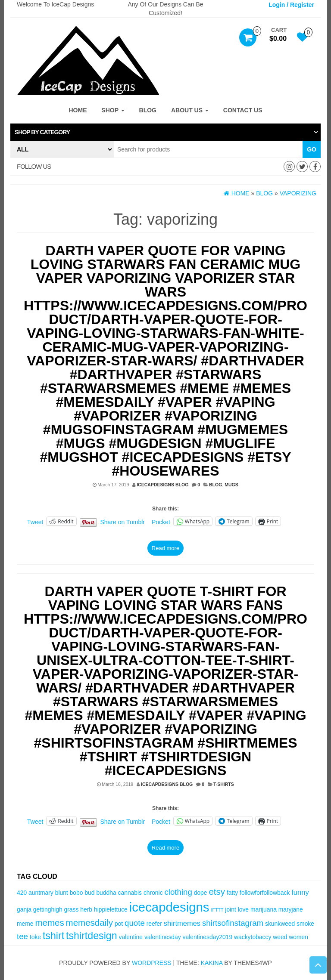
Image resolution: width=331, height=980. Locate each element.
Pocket (161, 522)
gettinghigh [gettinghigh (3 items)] (48, 909)
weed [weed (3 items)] (280, 937)
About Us (190, 110)
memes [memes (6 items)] (49, 923)
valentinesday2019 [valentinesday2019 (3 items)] (208, 937)
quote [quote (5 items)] (135, 923)
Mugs (231, 485)
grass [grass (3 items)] (72, 909)
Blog (148, 110)
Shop (113, 110)
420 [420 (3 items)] (22, 893)
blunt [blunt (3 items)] (62, 893)
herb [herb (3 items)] (86, 909)
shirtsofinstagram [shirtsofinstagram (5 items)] (233, 923)
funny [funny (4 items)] (300, 892)
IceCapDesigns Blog (162, 485)
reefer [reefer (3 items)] (154, 924)
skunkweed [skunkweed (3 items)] (280, 924)
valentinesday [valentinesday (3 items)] (163, 937)
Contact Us (243, 110)
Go (312, 149)
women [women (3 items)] (298, 937)
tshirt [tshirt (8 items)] (53, 936)
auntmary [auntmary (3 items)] (41, 893)
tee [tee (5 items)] (22, 936)
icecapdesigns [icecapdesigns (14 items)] (169, 907)
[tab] (165, 132)
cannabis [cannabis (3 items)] (130, 893)
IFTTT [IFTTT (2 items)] (217, 910)
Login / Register (291, 5)
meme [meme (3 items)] (25, 924)
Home (78, 110)
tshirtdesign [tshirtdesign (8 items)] (92, 936)
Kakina (212, 963)
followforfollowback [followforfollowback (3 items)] (265, 893)
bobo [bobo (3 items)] (77, 893)
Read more (165, 548)
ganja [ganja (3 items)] (24, 909)
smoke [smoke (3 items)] (305, 924)
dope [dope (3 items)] (201, 893)
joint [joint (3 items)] (230, 909)
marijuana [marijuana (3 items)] (264, 909)
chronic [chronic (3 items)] (153, 893)
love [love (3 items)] (243, 909)
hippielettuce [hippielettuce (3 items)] (111, 909)
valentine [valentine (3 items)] (131, 937)
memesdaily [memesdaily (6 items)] (89, 923)
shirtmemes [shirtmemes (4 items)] (182, 923)
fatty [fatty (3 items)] (232, 893)
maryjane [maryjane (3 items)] (291, 909)
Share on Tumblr (123, 522)
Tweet (35, 522)
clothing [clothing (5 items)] (178, 892)
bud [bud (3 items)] (89, 893)
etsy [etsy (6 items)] (217, 892)
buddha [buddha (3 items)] (106, 893)
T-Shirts (224, 784)
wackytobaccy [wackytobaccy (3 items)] (253, 937)
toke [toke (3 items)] (35, 937)
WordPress (152, 963)
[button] (165, 132)
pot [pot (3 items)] (119, 924)
